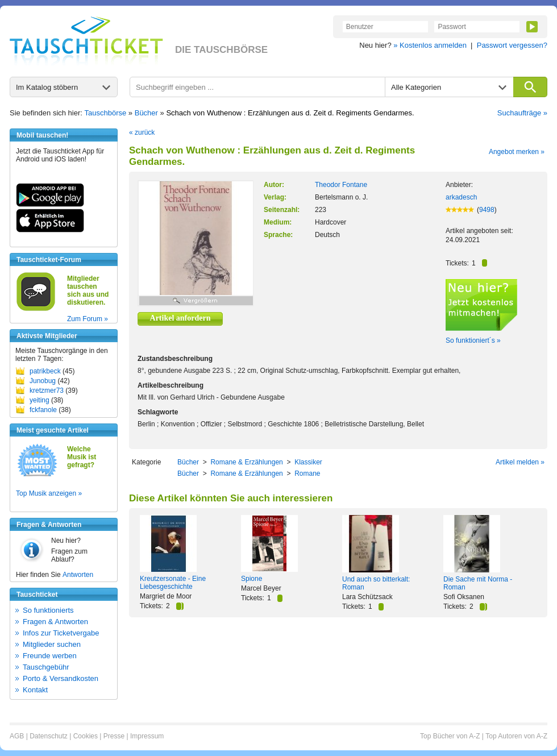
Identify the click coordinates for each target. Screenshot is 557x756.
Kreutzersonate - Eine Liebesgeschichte (173, 583)
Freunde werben (50, 656)
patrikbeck (45, 371)
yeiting (40, 400)
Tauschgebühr (46, 667)
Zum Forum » (88, 319)
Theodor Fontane (341, 185)
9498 (487, 210)
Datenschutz (49, 736)
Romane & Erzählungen (246, 462)
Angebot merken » (517, 152)
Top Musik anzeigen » (49, 493)
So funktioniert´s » (473, 340)
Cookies (86, 736)
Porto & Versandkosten (61, 678)
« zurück (142, 132)
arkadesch (461, 197)
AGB (17, 736)
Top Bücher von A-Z (450, 736)
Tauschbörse (106, 113)
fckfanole (43, 410)
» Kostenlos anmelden (430, 45)
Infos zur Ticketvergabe (61, 633)
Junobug (43, 381)
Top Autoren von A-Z (516, 736)
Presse (114, 736)
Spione (252, 579)
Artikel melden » (520, 462)
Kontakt (35, 690)
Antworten (78, 575)
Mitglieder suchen (52, 644)
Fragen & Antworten (55, 622)
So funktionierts (48, 610)
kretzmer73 (47, 391)
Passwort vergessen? (512, 45)
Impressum (147, 736)
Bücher (146, 113)
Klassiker (308, 462)
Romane (307, 473)
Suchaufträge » (522, 113)
